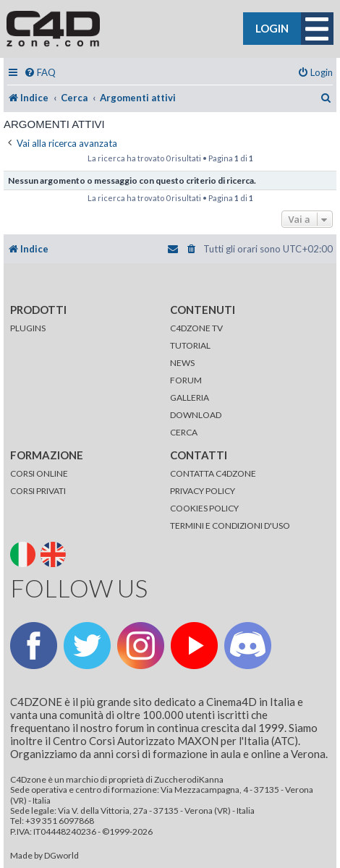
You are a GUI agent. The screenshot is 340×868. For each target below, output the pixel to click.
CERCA (184, 432)
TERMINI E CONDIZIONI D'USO (230, 526)
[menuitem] (40, 73)
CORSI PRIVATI (38, 491)
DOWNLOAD (196, 415)
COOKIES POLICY (204, 508)
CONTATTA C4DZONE (213, 473)
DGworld (61, 856)
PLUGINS (28, 328)
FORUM (186, 380)
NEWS (182, 363)
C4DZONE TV (196, 328)
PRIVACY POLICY (203, 491)
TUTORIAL (190, 345)
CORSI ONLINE (39, 473)
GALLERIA (190, 397)
